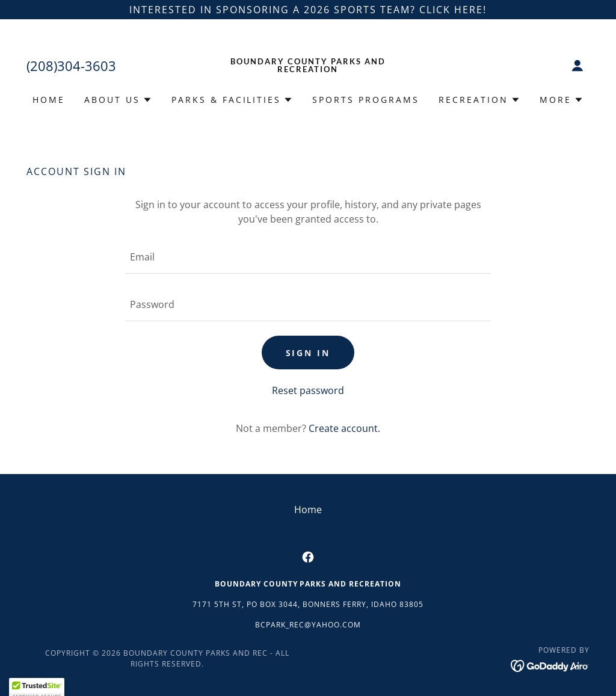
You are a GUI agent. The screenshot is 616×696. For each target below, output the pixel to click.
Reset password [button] (308, 390)
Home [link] (49, 100)
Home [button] (308, 510)
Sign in (308, 353)
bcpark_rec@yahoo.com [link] (308, 625)
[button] (577, 66)
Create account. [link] (344, 428)
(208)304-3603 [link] (71, 66)
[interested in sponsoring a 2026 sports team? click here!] (308, 10)
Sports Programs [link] (366, 100)
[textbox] (308, 257)
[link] (308, 69)
